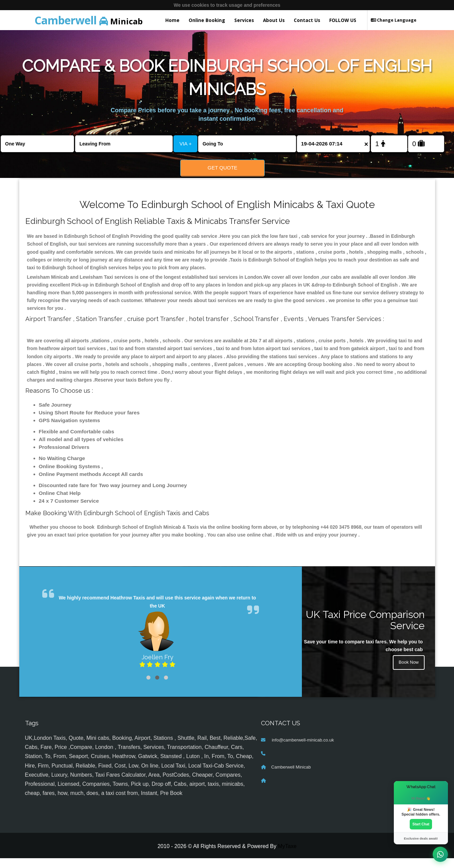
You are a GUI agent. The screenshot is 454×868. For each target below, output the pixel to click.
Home (172, 20)
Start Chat (421, 824)
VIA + (186, 144)
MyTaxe (287, 856)
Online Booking (207, 20)
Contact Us (307, 20)
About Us (274, 20)
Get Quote (222, 168)
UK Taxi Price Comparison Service (365, 630)
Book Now (408, 673)
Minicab (89, 20)
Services (244, 20)
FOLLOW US (343, 20)
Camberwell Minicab (291, 777)
